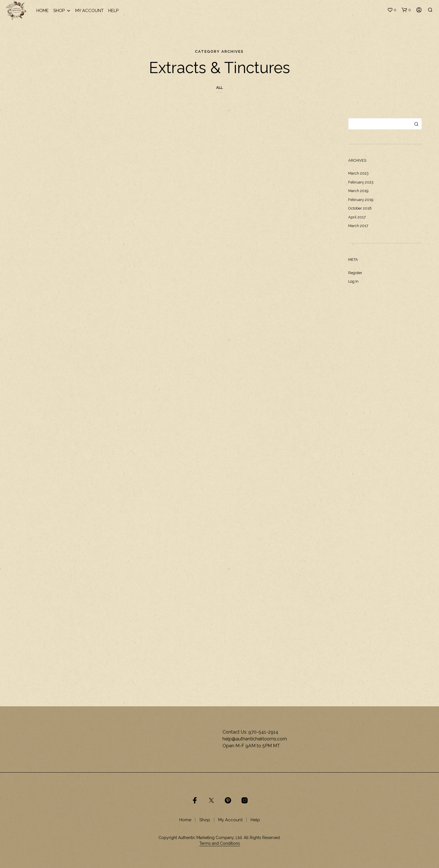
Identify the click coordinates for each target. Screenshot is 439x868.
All (219, 88)
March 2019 (358, 191)
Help (113, 11)
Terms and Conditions (220, 843)
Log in (353, 281)
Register (355, 273)
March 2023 (358, 173)
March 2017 (358, 226)
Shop (62, 11)
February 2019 (361, 200)
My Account (89, 11)
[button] (392, 10)
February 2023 (361, 182)
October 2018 (360, 208)
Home (43, 11)
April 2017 (357, 217)
